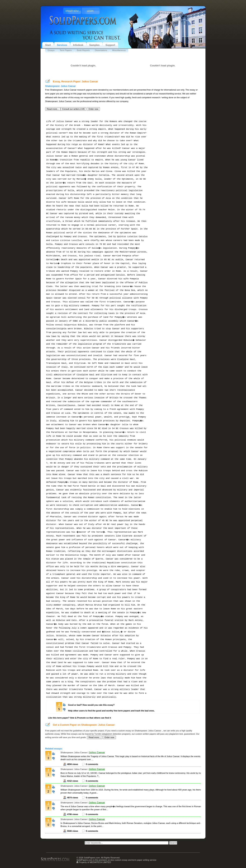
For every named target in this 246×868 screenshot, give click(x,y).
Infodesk (78, 45)
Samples (94, 45)
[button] (53, 109)
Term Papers (66, 50)
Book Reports (83, 50)
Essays (51, 50)
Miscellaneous (119, 50)
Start (48, 45)
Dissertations (101, 50)
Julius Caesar (97, 752)
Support (110, 45)
